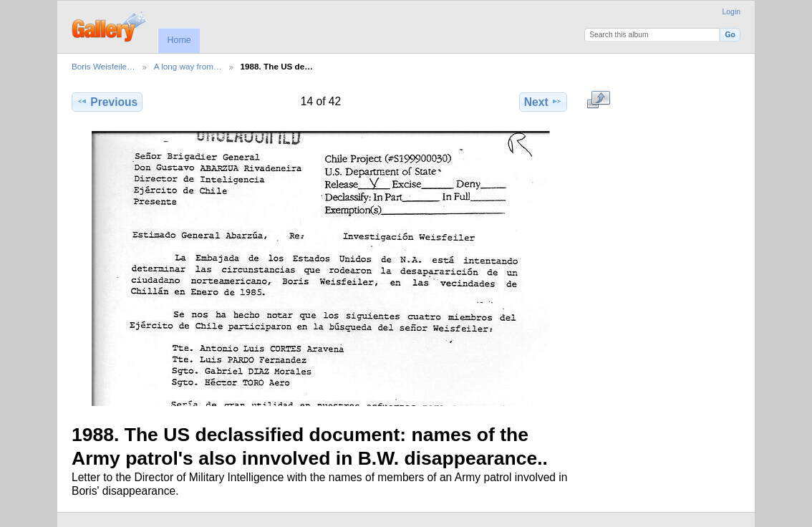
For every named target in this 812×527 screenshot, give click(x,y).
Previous (107, 102)
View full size (599, 100)
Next (543, 102)
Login (731, 12)
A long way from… (188, 66)
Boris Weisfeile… (103, 66)
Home (179, 40)
